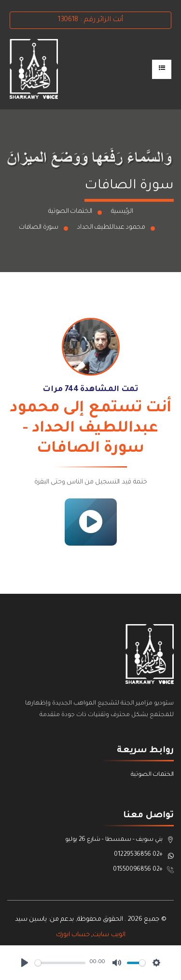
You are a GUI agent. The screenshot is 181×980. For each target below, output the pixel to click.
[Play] (25, 963)
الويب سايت (109, 935)
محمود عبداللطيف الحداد (111, 228)
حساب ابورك (73, 935)
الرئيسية (122, 212)
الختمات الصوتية (70, 212)
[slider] (60, 963)
